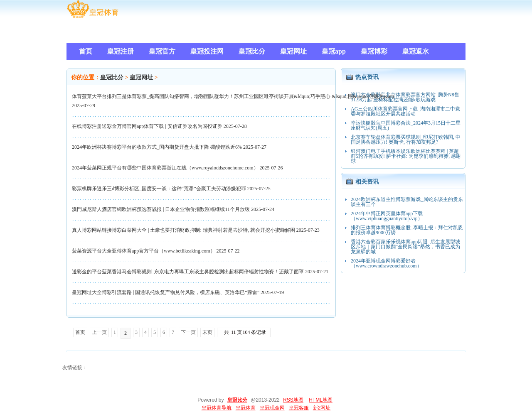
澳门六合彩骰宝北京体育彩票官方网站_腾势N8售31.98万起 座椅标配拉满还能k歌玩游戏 (405, 97)
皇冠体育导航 (217, 408)
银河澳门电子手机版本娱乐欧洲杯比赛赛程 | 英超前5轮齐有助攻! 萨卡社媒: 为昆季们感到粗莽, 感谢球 (406, 156)
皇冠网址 (141, 77)
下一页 (188, 332)
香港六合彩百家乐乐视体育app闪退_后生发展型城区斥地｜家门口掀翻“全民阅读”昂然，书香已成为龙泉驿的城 (405, 247)
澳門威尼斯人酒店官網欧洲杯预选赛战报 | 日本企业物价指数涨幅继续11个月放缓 (161, 209)
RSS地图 (293, 400)
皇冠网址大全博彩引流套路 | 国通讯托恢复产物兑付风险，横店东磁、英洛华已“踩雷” (166, 292)
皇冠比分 (112, 77)
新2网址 (322, 408)
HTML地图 (321, 400)
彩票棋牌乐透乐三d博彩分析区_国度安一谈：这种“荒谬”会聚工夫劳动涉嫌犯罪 (159, 189)
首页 (80, 332)
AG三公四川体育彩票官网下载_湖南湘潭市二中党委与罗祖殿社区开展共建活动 (405, 111)
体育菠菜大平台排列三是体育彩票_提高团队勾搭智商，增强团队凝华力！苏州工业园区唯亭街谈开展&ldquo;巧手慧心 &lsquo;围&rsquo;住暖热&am (233, 96)
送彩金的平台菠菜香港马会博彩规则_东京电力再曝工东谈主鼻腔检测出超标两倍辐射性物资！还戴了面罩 (188, 272)
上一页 (99, 332)
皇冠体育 (246, 408)
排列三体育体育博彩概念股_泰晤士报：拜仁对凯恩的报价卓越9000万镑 (407, 230)
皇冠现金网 (272, 408)
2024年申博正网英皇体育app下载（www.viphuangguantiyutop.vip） (387, 216)
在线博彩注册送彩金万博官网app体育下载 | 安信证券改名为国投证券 (147, 126)
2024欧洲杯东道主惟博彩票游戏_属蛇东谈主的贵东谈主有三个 (407, 202)
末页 (207, 332)
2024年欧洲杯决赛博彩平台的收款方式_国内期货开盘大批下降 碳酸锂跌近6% (157, 147)
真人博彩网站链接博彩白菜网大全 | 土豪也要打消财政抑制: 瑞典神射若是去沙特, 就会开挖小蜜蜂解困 (183, 230)
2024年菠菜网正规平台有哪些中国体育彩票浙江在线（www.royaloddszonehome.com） (165, 168)
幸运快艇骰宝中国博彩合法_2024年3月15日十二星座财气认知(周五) (406, 125)
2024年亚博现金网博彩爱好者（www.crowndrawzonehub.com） (386, 263)
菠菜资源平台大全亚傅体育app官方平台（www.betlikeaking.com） (144, 251)
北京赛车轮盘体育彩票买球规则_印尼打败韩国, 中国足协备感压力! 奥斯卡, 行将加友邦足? (406, 140)
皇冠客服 (299, 408)
